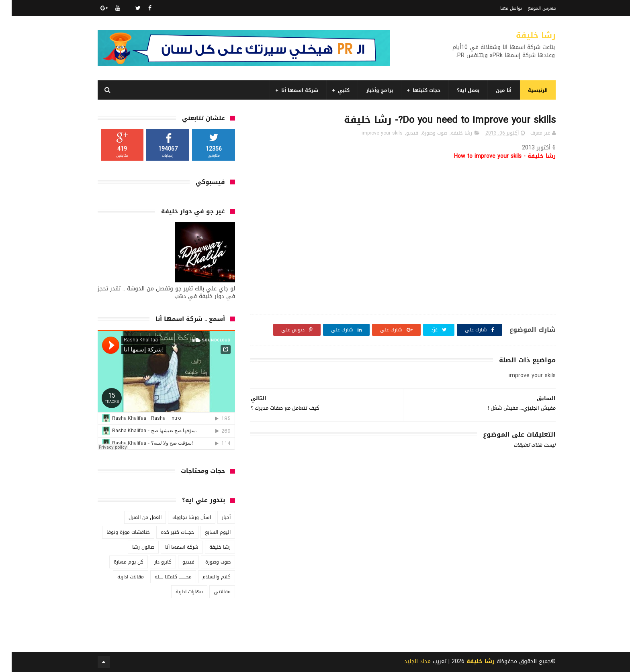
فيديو (401, 133)
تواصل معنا (499, 8)
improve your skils (370, 133)
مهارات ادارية (178, 592)
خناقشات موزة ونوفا (117, 532)
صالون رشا (132, 547)
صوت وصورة (423, 133)
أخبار (215, 517)
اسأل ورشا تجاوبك (180, 517)
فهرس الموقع (530, 8)
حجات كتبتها (415, 90)
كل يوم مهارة (117, 562)
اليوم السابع (206, 532)
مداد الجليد (406, 661)
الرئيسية (526, 90)
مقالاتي (211, 592)
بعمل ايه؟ (456, 90)
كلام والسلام (205, 577)
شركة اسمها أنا (288, 90)
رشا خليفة (524, 35)
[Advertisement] (391, 603)
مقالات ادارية (119, 577)
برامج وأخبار (368, 90)
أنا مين (492, 90)
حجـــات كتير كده (166, 532)
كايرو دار (151, 562)
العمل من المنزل (133, 517)
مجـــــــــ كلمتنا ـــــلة (162, 577)
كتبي (332, 90)
